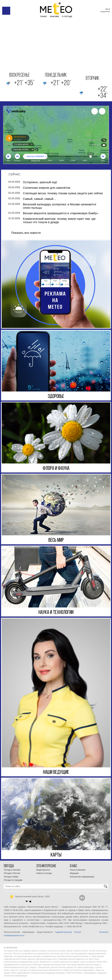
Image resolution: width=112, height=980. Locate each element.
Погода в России (12, 873)
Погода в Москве (12, 870)
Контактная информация (82, 877)
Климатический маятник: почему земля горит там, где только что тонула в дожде (59, 220)
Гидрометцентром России (68, 932)
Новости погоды (44, 873)
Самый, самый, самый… (40, 199)
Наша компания (78, 870)
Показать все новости (26, 233)
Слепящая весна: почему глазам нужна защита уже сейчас (63, 193)
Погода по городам (13, 880)
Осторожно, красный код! (40, 182)
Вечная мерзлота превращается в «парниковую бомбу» (61, 213)
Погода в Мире (11, 877)
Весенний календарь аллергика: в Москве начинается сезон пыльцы (60, 206)
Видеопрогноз (43, 870)
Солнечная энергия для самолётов (47, 188)
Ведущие (74, 873)
